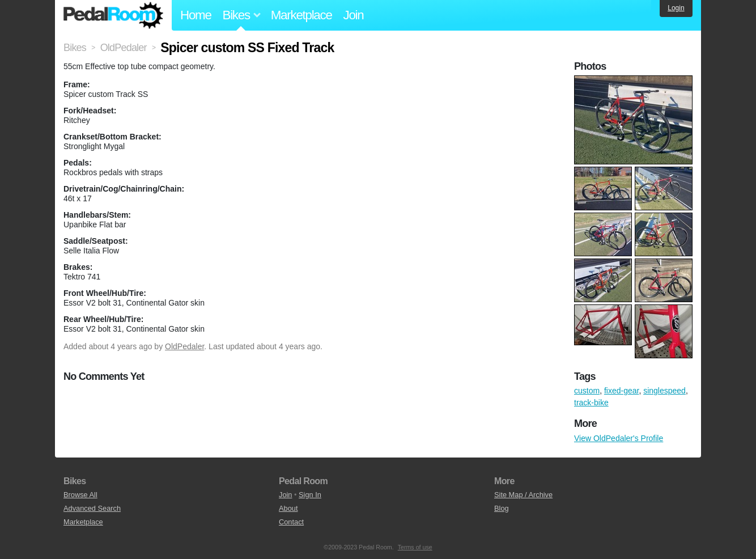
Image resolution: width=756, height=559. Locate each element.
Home (196, 15)
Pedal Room (113, 15)
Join (354, 15)
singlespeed (664, 391)
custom (587, 391)
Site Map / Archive (523, 495)
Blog (502, 508)
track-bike (591, 403)
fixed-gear (621, 391)
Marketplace (301, 15)
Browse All (80, 495)
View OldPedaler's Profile (619, 438)
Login (676, 8)
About (288, 508)
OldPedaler (184, 346)
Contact (291, 522)
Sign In (310, 495)
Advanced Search (92, 508)
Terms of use (415, 547)
